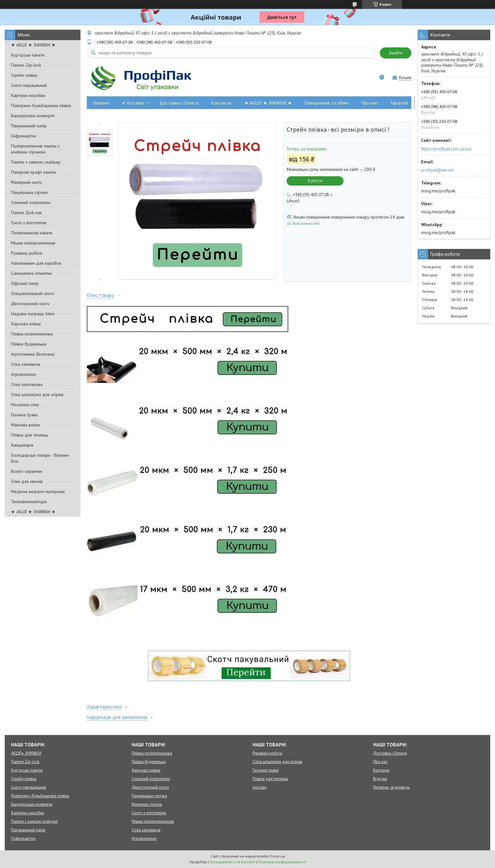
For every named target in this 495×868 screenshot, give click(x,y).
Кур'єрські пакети (28, 55)
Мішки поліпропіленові (33, 243)
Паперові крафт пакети (33, 172)
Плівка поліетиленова (32, 334)
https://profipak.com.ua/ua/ (446, 149)
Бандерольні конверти (33, 116)
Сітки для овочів (27, 481)
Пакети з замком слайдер (36, 162)
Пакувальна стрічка (29, 192)
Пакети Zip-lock (26, 65)
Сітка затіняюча (26, 364)
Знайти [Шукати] (396, 53)
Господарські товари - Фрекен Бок (40, 458)
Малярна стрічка (147, 804)
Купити (315, 181)
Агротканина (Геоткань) (33, 354)
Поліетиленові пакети (32, 233)
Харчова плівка (26, 324)
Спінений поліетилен (31, 202)
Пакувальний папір (29, 126)
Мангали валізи (26, 425)
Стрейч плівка (24, 75)
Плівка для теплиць (30, 435)
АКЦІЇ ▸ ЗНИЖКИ (26, 753)
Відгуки (380, 779)
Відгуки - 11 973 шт (441, 103)
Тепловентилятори (29, 502)
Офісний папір (25, 283)
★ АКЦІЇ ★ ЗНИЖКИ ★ (33, 45)
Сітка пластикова (27, 384)
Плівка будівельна (29, 344)
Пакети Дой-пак (26, 213)
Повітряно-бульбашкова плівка (41, 105)
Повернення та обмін (327, 103)
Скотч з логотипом (29, 223)
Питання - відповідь (391, 787)
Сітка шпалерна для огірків (37, 395)
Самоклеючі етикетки (31, 273)
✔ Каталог (133, 103)
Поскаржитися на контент (232, 862)
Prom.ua (277, 856)
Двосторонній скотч (30, 304)
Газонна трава (24, 415)
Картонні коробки (28, 95)
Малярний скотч (26, 182)
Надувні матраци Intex (33, 314)
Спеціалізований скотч (33, 293)
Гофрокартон (24, 136)
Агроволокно (24, 374)
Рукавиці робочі (27, 253)
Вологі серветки (27, 471)
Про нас (370, 103)
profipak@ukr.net (437, 170)
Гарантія (399, 103)
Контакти (221, 103)
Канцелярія (22, 445)
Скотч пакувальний (29, 85)
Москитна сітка (25, 405)
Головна (101, 103)
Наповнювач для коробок (36, 263)
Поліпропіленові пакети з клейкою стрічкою (35, 149)
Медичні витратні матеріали (38, 491)
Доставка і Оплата (179, 103)
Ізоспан (259, 787)
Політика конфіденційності (282, 862)
